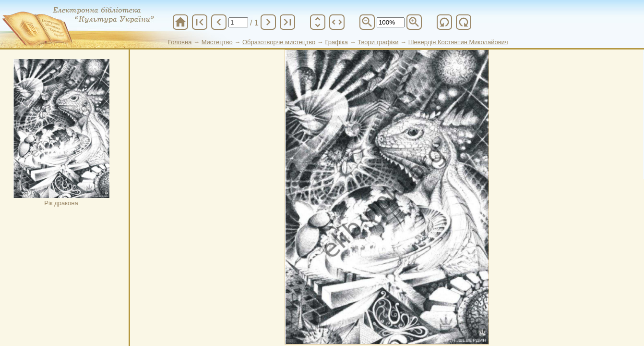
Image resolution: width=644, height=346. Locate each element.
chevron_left (219, 22)
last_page (287, 22)
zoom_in (414, 22)
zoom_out (367, 22)
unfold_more (318, 22)
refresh (444, 22)
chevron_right (268, 22)
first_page (200, 22)
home (180, 22)
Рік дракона (61, 133)
